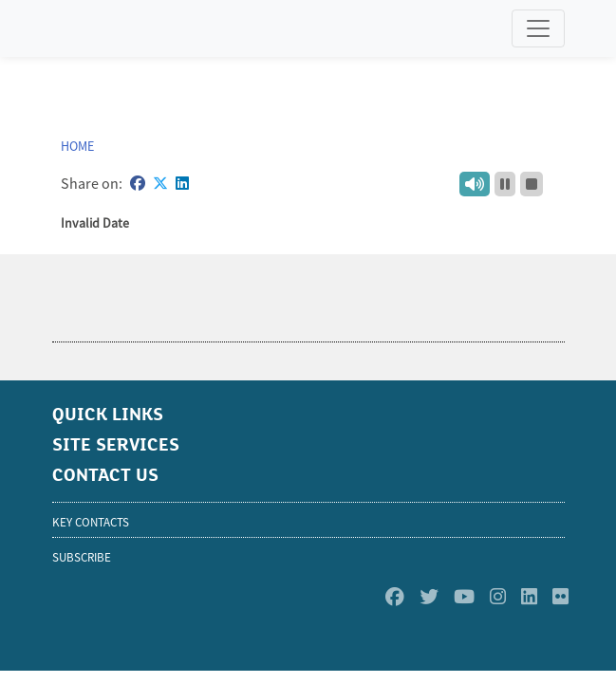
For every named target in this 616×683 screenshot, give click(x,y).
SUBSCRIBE (82, 557)
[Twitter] (429, 597)
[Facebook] (395, 597)
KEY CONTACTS (91, 522)
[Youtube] (464, 597)
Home (77, 146)
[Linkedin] (529, 597)
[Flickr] (560, 597)
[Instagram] (498, 597)
